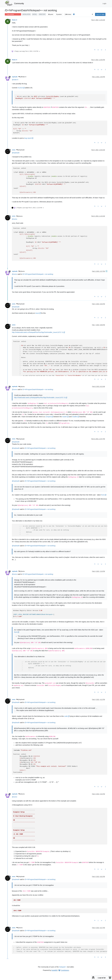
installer (75, 417)
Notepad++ (63, 967)
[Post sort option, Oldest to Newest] (92, 14)
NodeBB (54, 970)
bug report (29, 138)
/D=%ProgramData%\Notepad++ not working (38, 274)
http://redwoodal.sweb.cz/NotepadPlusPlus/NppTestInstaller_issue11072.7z (38, 332)
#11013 (21, 88)
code (67, 716)
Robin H (14, 20)
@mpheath (20, 150)
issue (38, 313)
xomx (14, 150)
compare (49, 417)
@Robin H (22, 77)
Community (19, 3)
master (65, 417)
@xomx (19, 216)
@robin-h (15, 80)
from (104, 495)
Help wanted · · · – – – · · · (13, 14)
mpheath (15, 77)
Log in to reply (100, 14)
